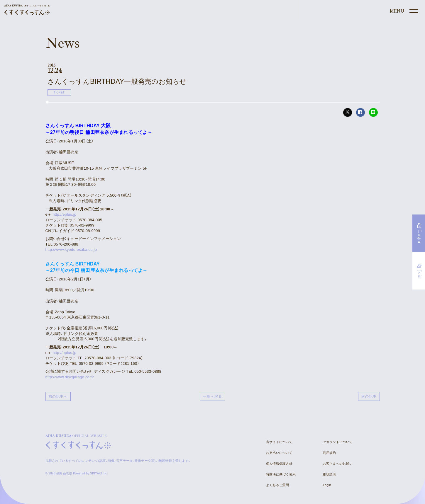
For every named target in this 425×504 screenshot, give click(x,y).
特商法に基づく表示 (281, 474)
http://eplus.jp (64, 214)
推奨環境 (330, 474)
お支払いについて (279, 453)
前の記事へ (58, 396)
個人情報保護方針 (279, 464)
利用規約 (330, 453)
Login (327, 485)
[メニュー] (403, 11)
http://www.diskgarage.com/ (70, 377)
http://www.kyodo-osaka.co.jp (71, 250)
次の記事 (369, 396)
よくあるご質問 (278, 485)
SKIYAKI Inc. (99, 473)
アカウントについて (338, 442)
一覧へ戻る (212, 396)
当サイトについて (279, 442)
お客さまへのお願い (338, 464)
